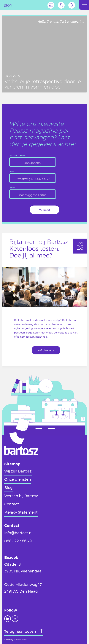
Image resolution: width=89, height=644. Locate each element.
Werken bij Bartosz (21, 496)
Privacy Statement (21, 512)
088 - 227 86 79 (18, 541)
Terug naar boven (21, 631)
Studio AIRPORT (20, 640)
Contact (12, 504)
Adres (12, 172)
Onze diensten (18, 479)
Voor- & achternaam (18, 156)
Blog (8, 487)
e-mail (12, 188)
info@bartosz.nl (18, 533)
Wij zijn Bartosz (18, 471)
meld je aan (44, 350)
